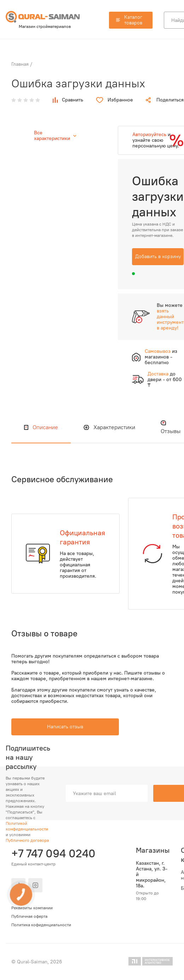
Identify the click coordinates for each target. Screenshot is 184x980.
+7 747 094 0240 (52, 853)
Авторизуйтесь (149, 135)
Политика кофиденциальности (41, 925)
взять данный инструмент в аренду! (170, 319)
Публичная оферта (29, 916)
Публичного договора (27, 840)
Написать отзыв (65, 727)
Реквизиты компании (32, 908)
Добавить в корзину (158, 256)
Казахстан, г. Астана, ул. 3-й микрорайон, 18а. (152, 875)
